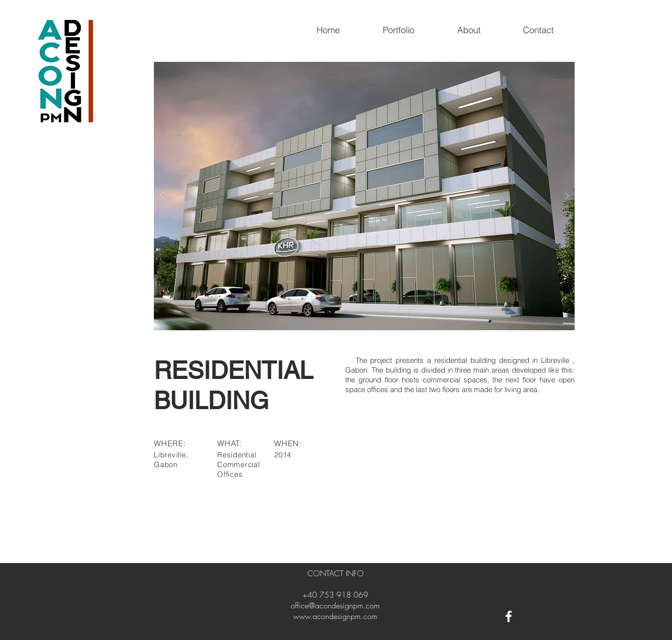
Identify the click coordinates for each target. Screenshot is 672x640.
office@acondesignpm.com (335, 605)
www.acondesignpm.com (335, 616)
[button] (364, 196)
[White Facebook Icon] (509, 616)
